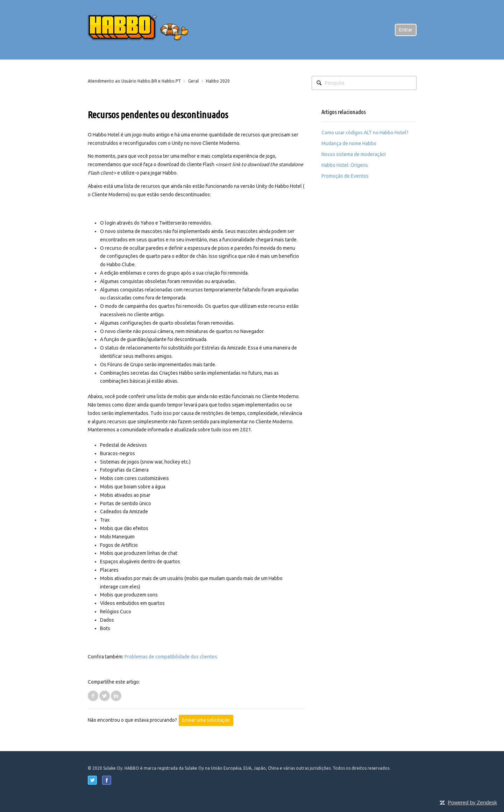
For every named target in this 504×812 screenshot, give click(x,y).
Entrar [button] (406, 30)
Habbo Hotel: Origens (345, 165)
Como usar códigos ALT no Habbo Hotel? (365, 133)
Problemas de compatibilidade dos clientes (171, 657)
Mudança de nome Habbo (349, 143)
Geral (193, 81)
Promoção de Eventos (345, 176)
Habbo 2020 (218, 81)
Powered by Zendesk (472, 802)
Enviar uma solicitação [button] (206, 720)
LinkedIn (116, 696)
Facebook (93, 696)
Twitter (105, 696)
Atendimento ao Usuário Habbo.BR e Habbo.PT (134, 81)
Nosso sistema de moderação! (354, 154)
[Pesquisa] (364, 83)
